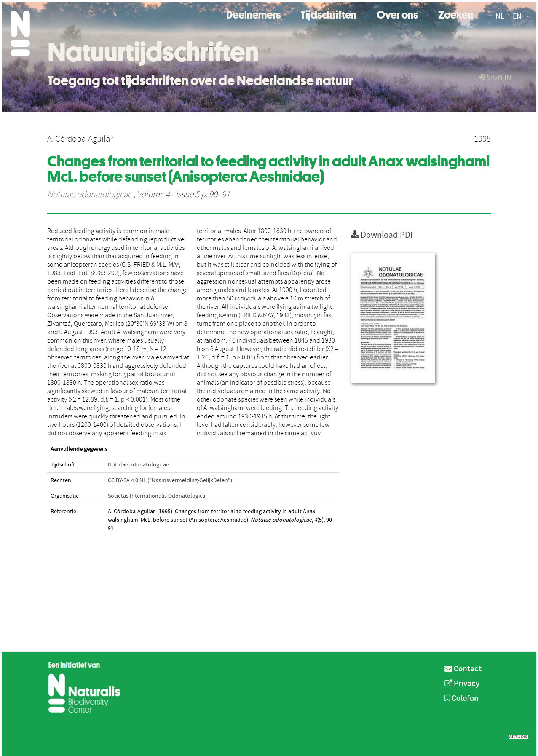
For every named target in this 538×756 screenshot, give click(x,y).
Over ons (397, 14)
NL (500, 16)
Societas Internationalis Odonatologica (157, 496)
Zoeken (456, 14)
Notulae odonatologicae (90, 195)
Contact (463, 669)
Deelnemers (253, 14)
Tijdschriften (329, 14)
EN (517, 16)
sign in (495, 77)
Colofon (462, 699)
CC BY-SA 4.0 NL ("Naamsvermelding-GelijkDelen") (170, 480)
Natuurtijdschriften (153, 52)
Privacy (462, 684)
